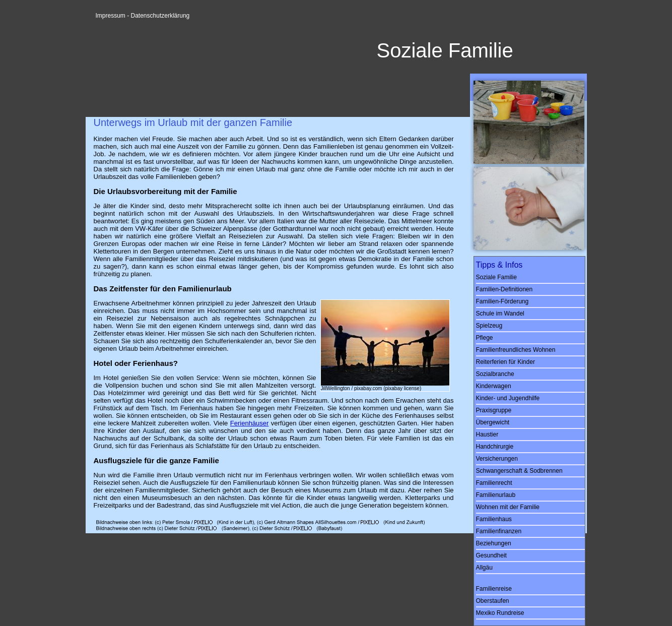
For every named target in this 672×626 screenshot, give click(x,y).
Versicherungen (497, 459)
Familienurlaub (496, 495)
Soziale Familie (496, 277)
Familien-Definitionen (505, 289)
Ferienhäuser (250, 423)
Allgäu (484, 568)
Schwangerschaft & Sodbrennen (519, 471)
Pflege (485, 338)
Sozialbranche (495, 374)
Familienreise (494, 589)
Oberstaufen (493, 601)
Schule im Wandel (500, 314)
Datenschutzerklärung (160, 16)
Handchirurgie (495, 447)
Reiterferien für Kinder (506, 362)
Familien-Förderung (502, 301)
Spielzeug (489, 326)
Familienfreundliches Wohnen (516, 350)
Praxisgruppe (494, 410)
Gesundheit (491, 555)
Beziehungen (494, 543)
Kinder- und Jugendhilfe (508, 398)
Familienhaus (494, 519)
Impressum (111, 16)
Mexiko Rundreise (500, 613)
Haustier (487, 434)
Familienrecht (494, 483)
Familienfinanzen (499, 531)
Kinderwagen (494, 386)
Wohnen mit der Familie (508, 507)
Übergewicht (493, 422)
